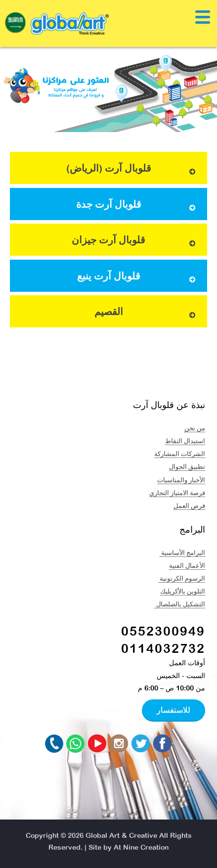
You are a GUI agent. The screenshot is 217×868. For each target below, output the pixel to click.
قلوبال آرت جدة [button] (137, 206)
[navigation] (15, 25)
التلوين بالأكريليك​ (183, 591)
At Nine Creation (141, 847)
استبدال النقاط (185, 441)
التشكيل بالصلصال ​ (180, 604)
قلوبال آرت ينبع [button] (137, 277)
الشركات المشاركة (180, 454)
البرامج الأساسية (182, 552)
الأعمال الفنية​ (187, 565)
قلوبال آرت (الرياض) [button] (132, 169)
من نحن (195, 428)
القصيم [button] (146, 313)
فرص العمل (189, 505)
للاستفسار (174, 710)
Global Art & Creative (121, 835)
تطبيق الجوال (187, 466)
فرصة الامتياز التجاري (177, 493)
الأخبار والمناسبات (181, 480)
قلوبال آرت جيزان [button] (134, 241)
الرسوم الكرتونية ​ (182, 578)
